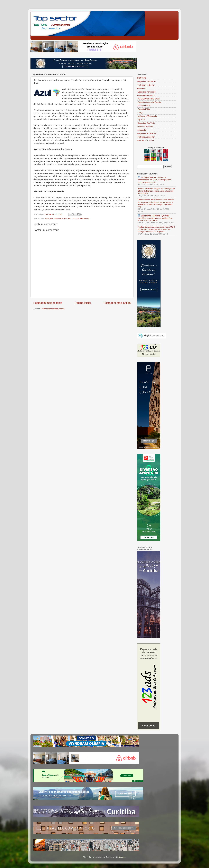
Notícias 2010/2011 (146, 140)
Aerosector (142, 88)
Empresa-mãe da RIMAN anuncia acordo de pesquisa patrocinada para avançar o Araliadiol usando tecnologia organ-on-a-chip (156, 203)
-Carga (140, 113)
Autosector (142, 130)
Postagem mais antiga (117, 303)
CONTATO (142, 78)
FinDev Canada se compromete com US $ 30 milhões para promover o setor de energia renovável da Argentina (156, 229)
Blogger (122, 857)
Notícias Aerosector (81, 218)
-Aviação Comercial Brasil (148, 99)
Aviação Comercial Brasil (56, 218)
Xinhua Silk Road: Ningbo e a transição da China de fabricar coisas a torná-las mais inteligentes (156, 191)
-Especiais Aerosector (147, 92)
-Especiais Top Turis (146, 123)
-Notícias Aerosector (146, 95)
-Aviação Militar (144, 109)
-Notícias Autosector (146, 137)
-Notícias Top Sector (146, 85)
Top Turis (141, 120)
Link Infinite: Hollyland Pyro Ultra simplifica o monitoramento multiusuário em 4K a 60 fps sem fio (155, 218)
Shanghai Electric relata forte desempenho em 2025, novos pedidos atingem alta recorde (155, 180)
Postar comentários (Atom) (53, 309)
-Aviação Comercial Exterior (149, 102)
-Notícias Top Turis (145, 126)
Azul (70, 218)
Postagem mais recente (48, 303)
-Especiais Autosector (147, 133)
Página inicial (83, 303)
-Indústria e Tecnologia (147, 116)
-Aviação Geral (144, 106)
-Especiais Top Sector (147, 81)
